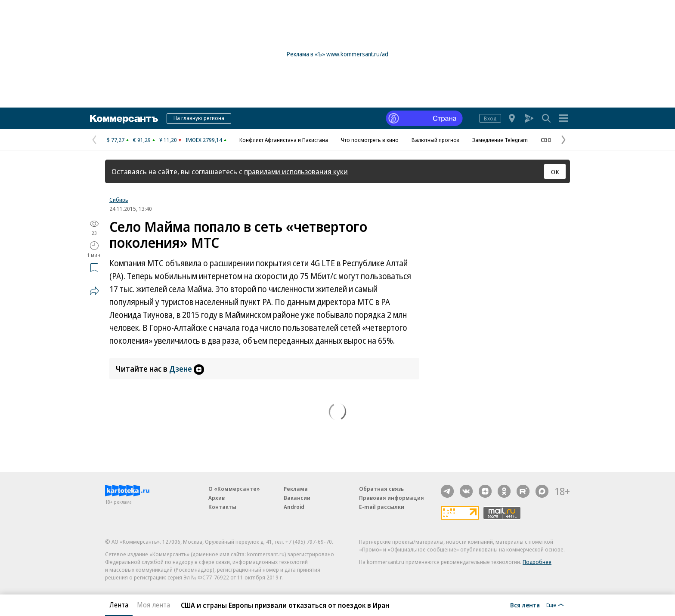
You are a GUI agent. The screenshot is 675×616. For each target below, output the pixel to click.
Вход (490, 118)
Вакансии (297, 498)
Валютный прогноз (435, 140)
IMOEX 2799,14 (204, 140)
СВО (546, 140)
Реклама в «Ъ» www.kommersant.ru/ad (337, 54)
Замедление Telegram (500, 140)
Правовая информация (392, 498)
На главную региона (199, 118)
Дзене (187, 369)
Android (294, 507)
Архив (217, 498)
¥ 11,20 (168, 140)
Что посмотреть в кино (370, 140)
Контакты (222, 507)
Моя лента (153, 605)
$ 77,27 (116, 140)
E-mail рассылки (382, 507)
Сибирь (119, 200)
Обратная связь (381, 489)
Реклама (296, 489)
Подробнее (537, 562)
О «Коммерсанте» (234, 489)
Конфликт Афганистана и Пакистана (284, 140)
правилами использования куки (296, 171)
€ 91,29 (142, 140)
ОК (555, 172)
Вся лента (525, 605)
